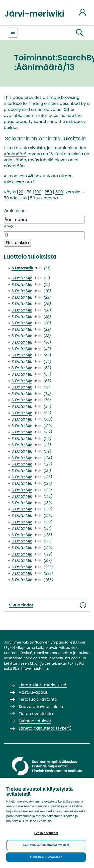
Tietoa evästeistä (36, 714)
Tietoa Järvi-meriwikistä (43, 685)
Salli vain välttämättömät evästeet (46, 845)
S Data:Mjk (22, 268)
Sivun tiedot (47, 605)
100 (38, 192)
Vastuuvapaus (33, 692)
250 (48, 192)
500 (59, 192)
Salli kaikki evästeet (46, 857)
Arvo (8, 226)
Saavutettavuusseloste (42, 707)
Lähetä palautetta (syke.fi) (45, 728)
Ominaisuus (16, 211)
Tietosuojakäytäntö (38, 699)
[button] (79, 33)
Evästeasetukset (46, 833)
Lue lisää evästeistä (37, 821)
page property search (26, 122)
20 (21, 192)
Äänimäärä (15, 154)
